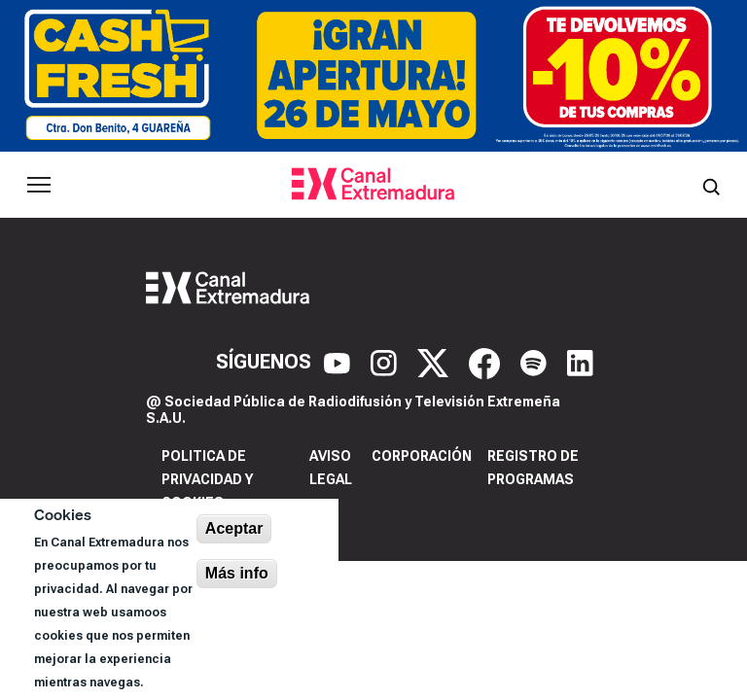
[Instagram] (386, 362)
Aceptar (234, 528)
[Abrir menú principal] (39, 185)
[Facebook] (487, 362)
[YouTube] (339, 362)
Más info (237, 573)
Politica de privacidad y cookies (207, 479)
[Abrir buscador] (711, 185)
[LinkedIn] (580, 362)
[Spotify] (536, 362)
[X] (435, 362)
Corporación (422, 456)
